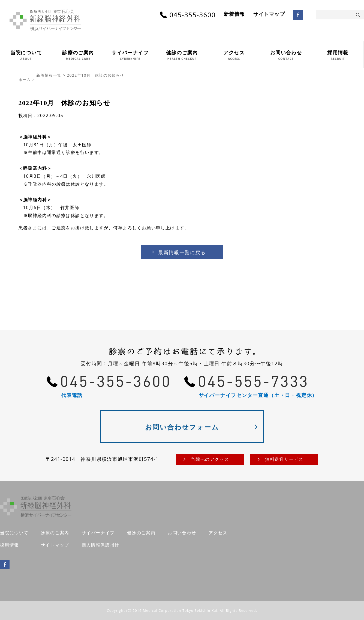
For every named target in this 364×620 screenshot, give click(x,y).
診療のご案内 (55, 533)
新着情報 (234, 14)
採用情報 (10, 545)
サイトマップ (269, 14)
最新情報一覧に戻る (182, 252)
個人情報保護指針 (100, 545)
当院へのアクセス (210, 459)
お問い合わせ (182, 533)
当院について (14, 533)
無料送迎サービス (284, 459)
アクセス (218, 533)
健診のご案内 (141, 533)
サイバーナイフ (98, 533)
